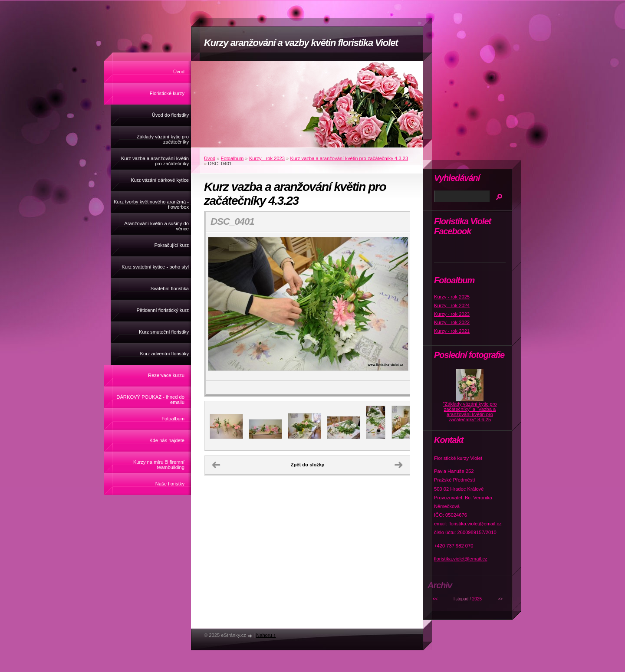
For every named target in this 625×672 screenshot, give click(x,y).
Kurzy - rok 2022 (452, 322)
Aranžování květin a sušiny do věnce (156, 226)
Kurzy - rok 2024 (452, 305)
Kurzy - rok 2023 (267, 158)
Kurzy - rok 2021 (452, 331)
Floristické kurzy (167, 93)
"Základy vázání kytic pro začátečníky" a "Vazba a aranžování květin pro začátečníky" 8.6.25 (470, 412)
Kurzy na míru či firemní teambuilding (159, 465)
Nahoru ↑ (266, 635)
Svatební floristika (170, 288)
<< (435, 599)
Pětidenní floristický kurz (163, 310)
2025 (477, 599)
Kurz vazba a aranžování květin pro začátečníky (155, 161)
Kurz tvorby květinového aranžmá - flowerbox (151, 204)
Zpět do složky (308, 465)
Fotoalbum (173, 419)
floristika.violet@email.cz (461, 559)
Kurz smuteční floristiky (164, 332)
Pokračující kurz (171, 245)
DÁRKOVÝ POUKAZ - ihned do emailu (150, 400)
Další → (398, 465)
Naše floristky (170, 484)
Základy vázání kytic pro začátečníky (163, 139)
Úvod (179, 72)
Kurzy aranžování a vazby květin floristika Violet (301, 43)
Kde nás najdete (167, 440)
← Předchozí (216, 465)
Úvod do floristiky (170, 115)
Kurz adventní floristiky (164, 354)
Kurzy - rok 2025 (452, 297)
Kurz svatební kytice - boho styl (155, 267)
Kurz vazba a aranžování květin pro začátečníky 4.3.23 (349, 158)
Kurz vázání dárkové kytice (160, 180)
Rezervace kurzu (166, 375)
